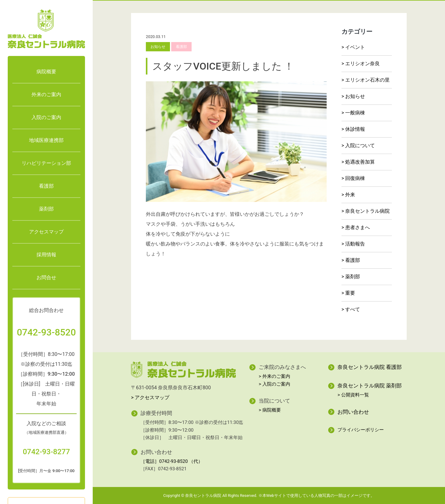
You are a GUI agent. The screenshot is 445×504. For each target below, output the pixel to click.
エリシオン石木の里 (367, 80)
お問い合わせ (353, 412)
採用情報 (46, 255)
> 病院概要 (270, 410)
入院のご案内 (46, 117)
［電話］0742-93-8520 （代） (172, 461)
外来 (350, 195)
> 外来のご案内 (274, 376)
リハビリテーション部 (46, 163)
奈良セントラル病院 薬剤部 (370, 386)
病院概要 (46, 72)
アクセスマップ (46, 232)
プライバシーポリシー (361, 430)
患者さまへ (358, 227)
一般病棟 (355, 113)
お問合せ (46, 278)
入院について (360, 145)
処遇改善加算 (360, 162)
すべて (353, 309)
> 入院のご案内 (274, 384)
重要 (350, 293)
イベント (355, 47)
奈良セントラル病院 (367, 211)
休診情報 (355, 129)
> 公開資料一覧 (353, 395)
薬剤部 (46, 209)
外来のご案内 (46, 94)
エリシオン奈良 (362, 64)
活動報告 (355, 244)
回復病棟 (355, 178)
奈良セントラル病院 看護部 (370, 367)
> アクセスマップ (150, 397)
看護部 (46, 186)
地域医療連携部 (46, 140)
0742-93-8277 (47, 452)
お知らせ (355, 96)
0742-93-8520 (47, 332)
